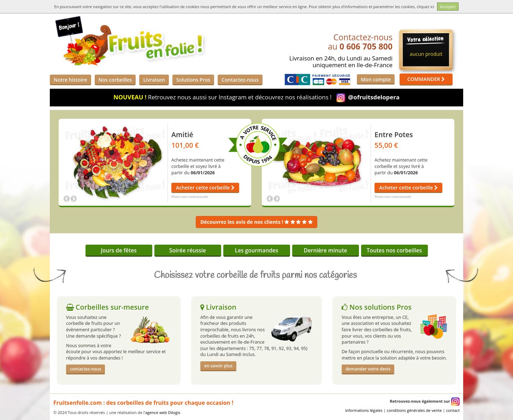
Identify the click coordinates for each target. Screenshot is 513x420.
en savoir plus (218, 366)
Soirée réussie (188, 250)
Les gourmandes (256, 250)
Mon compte (376, 79)
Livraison (154, 80)
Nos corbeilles (115, 80)
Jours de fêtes (119, 250)
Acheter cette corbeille (205, 188)
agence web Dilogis (163, 412)
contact (453, 410)
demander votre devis (368, 369)
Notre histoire (70, 80)
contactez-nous (85, 369)
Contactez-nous (240, 80)
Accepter (448, 7)
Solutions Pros (193, 80)
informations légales (364, 410)
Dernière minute (326, 250)
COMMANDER (426, 79)
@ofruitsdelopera (374, 97)
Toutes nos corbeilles (394, 250)
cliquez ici (426, 7)
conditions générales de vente (414, 410)
